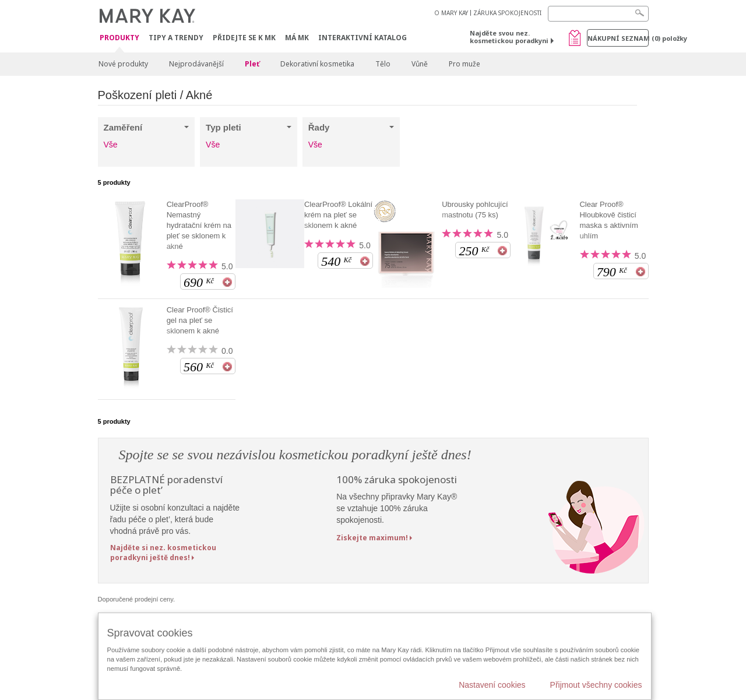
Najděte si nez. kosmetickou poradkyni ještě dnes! (163, 553)
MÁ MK (297, 38)
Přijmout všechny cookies (596, 685)
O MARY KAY (451, 13)
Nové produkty (123, 64)
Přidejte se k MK (244, 38)
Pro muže (465, 64)
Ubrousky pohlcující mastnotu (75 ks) (475, 210)
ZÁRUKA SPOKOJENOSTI (507, 13)
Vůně (420, 64)
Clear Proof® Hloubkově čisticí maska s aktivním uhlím (608, 220)
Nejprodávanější (196, 64)
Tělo (383, 64)
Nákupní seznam (618, 38)
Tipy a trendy (176, 38)
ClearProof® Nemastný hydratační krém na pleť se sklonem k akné (199, 225)
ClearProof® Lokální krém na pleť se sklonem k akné (338, 215)
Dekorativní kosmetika (317, 64)
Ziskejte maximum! (372, 538)
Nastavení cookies (492, 685)
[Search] (598, 14)
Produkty (119, 38)
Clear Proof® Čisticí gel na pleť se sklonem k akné (200, 320)
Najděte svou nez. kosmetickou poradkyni (509, 37)
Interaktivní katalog (363, 38)
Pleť (252, 64)
